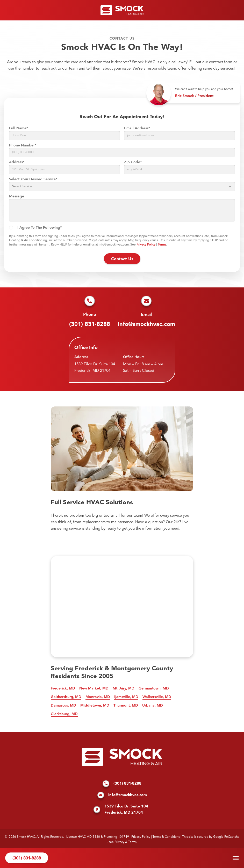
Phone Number (23, 145)
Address (17, 162)
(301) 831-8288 (90, 324)
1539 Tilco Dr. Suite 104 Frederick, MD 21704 (95, 368)
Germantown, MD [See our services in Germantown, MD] (154, 688)
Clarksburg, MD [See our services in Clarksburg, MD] (64, 714)
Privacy (119, 842)
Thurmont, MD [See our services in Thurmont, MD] (126, 706)
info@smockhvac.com (146, 324)
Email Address (137, 128)
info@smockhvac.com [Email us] (122, 795)
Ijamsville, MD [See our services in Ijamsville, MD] (126, 697)
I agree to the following (40, 228)
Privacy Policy (146, 245)
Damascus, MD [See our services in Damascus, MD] (63, 706)
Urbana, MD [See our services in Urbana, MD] (153, 706)
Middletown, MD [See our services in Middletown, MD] (95, 706)
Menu (236, 858)
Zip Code (133, 162)
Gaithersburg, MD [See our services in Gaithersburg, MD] (66, 697)
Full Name (19, 128)
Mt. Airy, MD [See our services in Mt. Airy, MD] (124, 688)
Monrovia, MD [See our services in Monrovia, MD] (98, 697)
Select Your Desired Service (33, 179)
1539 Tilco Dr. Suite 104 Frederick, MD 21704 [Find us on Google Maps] (121, 810)
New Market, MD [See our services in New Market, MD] (94, 688)
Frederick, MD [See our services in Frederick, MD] (63, 688)
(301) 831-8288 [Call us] (27, 858)
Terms (162, 245)
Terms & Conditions (166, 837)
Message (17, 196)
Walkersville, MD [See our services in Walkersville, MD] (157, 697)
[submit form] (122, 259)
